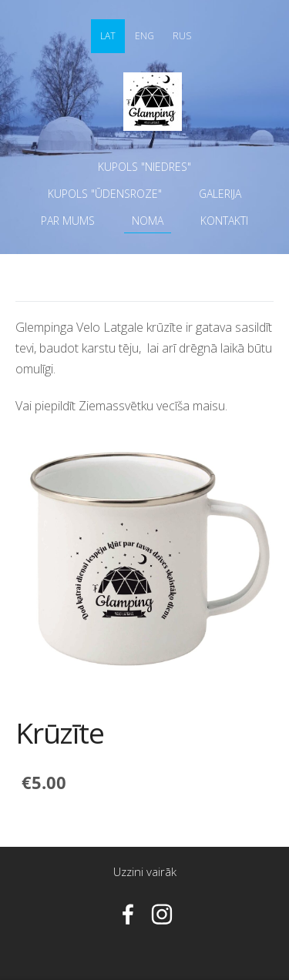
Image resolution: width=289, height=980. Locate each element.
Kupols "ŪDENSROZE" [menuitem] (105, 194)
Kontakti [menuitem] (224, 221)
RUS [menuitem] (182, 36)
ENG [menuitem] (144, 36)
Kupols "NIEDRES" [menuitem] (144, 167)
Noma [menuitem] (148, 221)
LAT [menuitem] (108, 36)
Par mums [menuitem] (68, 221)
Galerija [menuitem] (220, 194)
